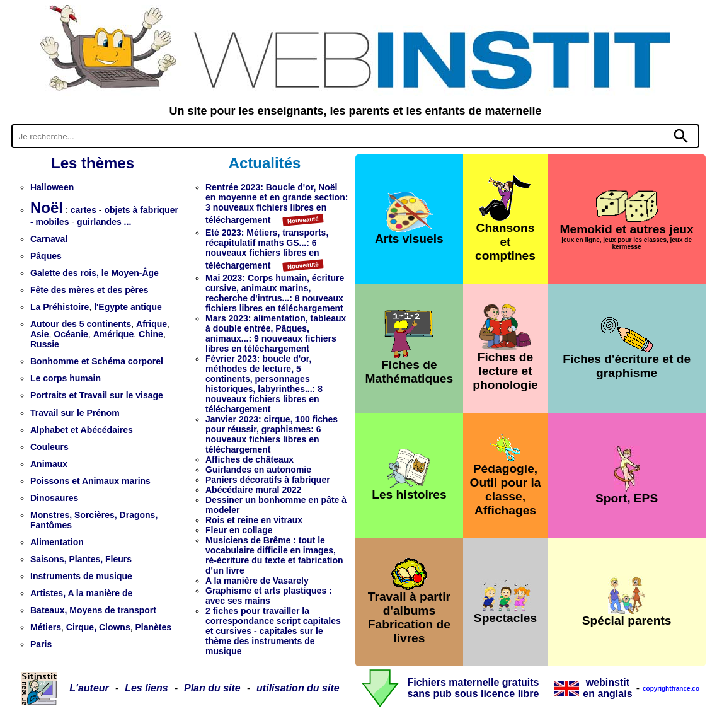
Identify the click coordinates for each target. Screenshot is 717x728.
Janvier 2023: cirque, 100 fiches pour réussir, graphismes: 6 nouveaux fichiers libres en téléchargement (272, 434)
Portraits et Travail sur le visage (97, 395)
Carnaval (49, 239)
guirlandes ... (104, 222)
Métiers (46, 627)
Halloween (52, 187)
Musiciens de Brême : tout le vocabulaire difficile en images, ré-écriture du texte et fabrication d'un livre (274, 555)
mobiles (53, 222)
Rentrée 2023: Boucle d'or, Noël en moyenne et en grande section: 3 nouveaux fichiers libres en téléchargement (277, 204)
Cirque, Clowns (98, 627)
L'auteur (89, 688)
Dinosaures (54, 498)
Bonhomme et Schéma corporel (97, 361)
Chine (151, 334)
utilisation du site (298, 688)
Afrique (152, 324)
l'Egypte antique (126, 307)
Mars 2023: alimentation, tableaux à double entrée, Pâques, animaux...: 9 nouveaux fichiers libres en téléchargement (276, 333)
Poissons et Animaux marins (90, 481)
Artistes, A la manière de (81, 593)
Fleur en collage (239, 530)
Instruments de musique (81, 576)
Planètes (154, 627)
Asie (40, 334)
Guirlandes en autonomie (258, 470)
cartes (83, 210)
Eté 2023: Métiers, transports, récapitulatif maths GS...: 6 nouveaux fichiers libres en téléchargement (267, 249)
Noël (47, 208)
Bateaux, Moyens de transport (93, 610)
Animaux (49, 464)
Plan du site (212, 688)
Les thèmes (93, 163)
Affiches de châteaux (250, 459)
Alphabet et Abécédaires (82, 430)
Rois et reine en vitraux (254, 520)
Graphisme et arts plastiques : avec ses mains (269, 596)
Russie (45, 344)
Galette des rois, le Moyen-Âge (95, 273)
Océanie (71, 334)
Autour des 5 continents (81, 324)
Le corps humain (66, 378)
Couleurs (49, 447)
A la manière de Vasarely (257, 581)
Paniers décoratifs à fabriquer (268, 480)
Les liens (146, 688)
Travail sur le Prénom (75, 413)
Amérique (114, 334)
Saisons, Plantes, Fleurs (81, 559)
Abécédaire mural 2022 (254, 490)
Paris (41, 644)
